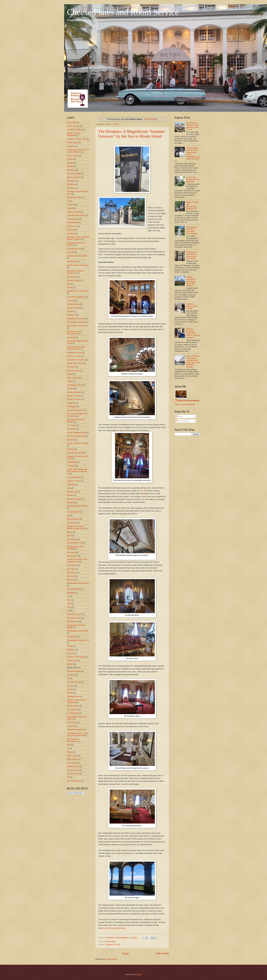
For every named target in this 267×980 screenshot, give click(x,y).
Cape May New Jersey (76, 215)
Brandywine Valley (74, 197)
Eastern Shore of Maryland (78, 265)
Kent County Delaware (76, 436)
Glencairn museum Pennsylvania (75, 333)
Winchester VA (73, 770)
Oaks (69, 600)
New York (71, 576)
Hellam (70, 381)
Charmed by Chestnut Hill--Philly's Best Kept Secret (192, 255)
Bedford (70, 166)
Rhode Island (110, 941)
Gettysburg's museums (76, 322)
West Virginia (72, 763)
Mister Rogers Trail (75, 543)
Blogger (138, 974)
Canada (70, 208)
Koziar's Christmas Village (78, 443)
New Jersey (72, 572)
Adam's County (73, 126)
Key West (71, 440)
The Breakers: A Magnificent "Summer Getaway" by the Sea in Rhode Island (132, 134)
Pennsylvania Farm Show (77, 631)
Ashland (70, 159)
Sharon (70, 693)
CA (68, 201)
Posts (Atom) (112, 959)
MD (68, 515)
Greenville (71, 337)
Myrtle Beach (72, 556)
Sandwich (71, 675)
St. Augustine (72, 709)
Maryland (71, 502)
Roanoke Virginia (74, 671)
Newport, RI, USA (113, 944)
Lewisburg (71, 484)
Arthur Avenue (73, 156)
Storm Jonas (72, 722)
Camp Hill (71, 205)
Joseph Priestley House (77, 433)
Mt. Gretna (71, 552)
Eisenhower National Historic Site (75, 272)
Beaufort (70, 163)
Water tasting (72, 756)
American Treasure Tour (77, 139)
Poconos (71, 653)
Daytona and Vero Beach (77, 256)
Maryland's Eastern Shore (77, 506)
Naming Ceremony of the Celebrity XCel (77, 560)
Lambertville (72, 462)
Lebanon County (74, 481)
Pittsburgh (71, 650)
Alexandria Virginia (75, 129)
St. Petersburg (73, 713)
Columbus (71, 233)
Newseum (71, 580)
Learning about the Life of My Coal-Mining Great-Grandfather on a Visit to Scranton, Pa (187, 154)
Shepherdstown (73, 696)
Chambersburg (73, 219)
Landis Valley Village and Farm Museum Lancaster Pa (77, 472)
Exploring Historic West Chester (192, 306)
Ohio (69, 603)
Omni (69, 607)
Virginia (70, 752)
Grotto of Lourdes (74, 356)
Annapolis (71, 146)
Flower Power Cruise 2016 (78, 291)
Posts (180, 416)
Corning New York (74, 249)
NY (68, 596)
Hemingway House (75, 385)
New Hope (71, 569)
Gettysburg (71, 315)
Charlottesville (73, 223)
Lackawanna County (75, 453)
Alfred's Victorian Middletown (74, 134)
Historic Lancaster (74, 399)
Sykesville (71, 726)
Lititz (69, 488)
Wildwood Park (73, 766)
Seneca (70, 689)
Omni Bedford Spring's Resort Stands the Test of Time (193, 126)
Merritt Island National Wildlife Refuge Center (76, 527)
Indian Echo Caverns (75, 410)
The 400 (143, 491)
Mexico (70, 532)
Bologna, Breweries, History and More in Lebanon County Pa (193, 333)
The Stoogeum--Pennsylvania (74, 740)
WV (68, 777)
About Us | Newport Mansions (113, 928)
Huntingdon (72, 406)
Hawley (70, 374)
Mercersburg (72, 523)
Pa (68, 611)
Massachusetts (73, 512)
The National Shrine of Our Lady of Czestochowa (78, 734)
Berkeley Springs (74, 174)
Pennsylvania (72, 621)
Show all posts (151, 119)
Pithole (70, 646)
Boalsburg (71, 184)
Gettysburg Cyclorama (76, 319)
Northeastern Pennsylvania (78, 583)
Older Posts (162, 954)
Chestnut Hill (72, 226)
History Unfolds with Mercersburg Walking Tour (192, 205)
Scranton (71, 686)
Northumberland (74, 589)
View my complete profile (185, 404)
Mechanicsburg (73, 519)
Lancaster (71, 466)
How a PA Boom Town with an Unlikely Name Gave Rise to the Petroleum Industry (193, 361)
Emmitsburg (72, 277)
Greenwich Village (74, 353)
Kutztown (71, 449)
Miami (69, 536)
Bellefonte (71, 170)
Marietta (70, 495)
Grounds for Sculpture (76, 360)
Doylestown (72, 261)
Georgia (70, 311)
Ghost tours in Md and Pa (77, 326)
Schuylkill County (74, 682)
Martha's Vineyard (74, 499)
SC (68, 678)
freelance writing (74, 308)
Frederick (71, 301)
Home (125, 954)
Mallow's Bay (72, 492)
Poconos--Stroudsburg (76, 657)
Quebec (70, 664)
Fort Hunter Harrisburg (76, 297)
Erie (69, 284)
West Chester (73, 759)
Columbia (71, 230)
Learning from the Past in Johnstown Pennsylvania (192, 230)
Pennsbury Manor (74, 618)
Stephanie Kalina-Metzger (189, 401)
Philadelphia (72, 637)
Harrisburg (71, 367)
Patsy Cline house (74, 614)
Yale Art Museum (74, 781)
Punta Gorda (72, 660)
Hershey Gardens (74, 392)
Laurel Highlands (74, 477)
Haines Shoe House (75, 363)
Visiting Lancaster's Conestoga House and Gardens (191, 281)
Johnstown (71, 429)
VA (68, 748)
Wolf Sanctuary (73, 774)
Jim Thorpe (72, 425)
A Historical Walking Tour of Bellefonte (192, 179)
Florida (70, 288)
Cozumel (71, 252)
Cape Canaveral (74, 212)
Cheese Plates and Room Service (123, 12)
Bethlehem (71, 181)
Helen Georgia (73, 378)
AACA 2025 (72, 122)
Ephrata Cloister (74, 280)
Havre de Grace (73, 370)
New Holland (72, 565)
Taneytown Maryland (75, 730)
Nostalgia (71, 593)
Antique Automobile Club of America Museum (78, 151)
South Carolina (73, 706)
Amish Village (73, 143)
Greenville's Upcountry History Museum (76, 348)
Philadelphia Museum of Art (78, 640)
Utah (69, 745)
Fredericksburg (73, 304)
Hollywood (71, 403)
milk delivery (72, 539)
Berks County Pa (74, 177)
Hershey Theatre (74, 396)
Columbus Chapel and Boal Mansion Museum (78, 238)
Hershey (70, 388)
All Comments (183, 421)
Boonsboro (71, 188)
